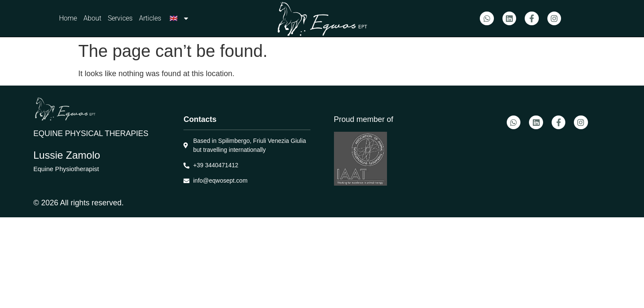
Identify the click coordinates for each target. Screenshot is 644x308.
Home (68, 18)
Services (120, 18)
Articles (150, 18)
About (92, 18)
